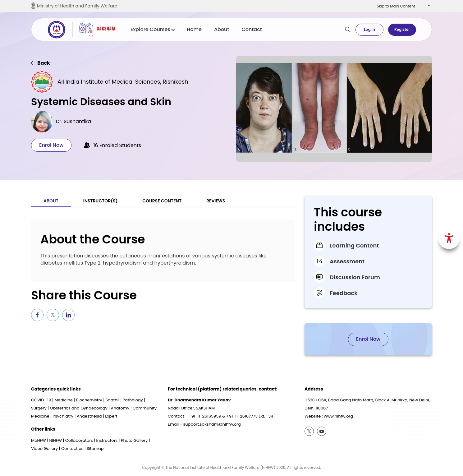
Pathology (133, 400)
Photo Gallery (134, 440)
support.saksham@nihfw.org (212, 424)
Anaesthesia (89, 416)
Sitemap (95, 448)
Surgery (39, 408)
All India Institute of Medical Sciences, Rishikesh (123, 82)
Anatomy (120, 408)
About (222, 30)
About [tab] (51, 201)
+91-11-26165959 (205, 416)
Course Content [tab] (162, 201)
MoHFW (39, 440)
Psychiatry (63, 416)
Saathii (112, 400)
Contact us (72, 448)
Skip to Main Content (396, 6)
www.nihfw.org (338, 416)
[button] (428, 6)
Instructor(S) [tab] (100, 201)
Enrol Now (51, 145)
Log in (369, 29)
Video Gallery (44, 448)
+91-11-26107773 (242, 416)
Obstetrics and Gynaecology (79, 408)
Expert (111, 416)
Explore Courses (152, 30)
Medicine (64, 400)
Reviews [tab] (216, 201)
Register (402, 29)
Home (194, 30)
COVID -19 (41, 400)
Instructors (107, 440)
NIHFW (55, 440)
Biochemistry (89, 400)
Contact (252, 30)
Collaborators (79, 440)
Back (44, 63)
